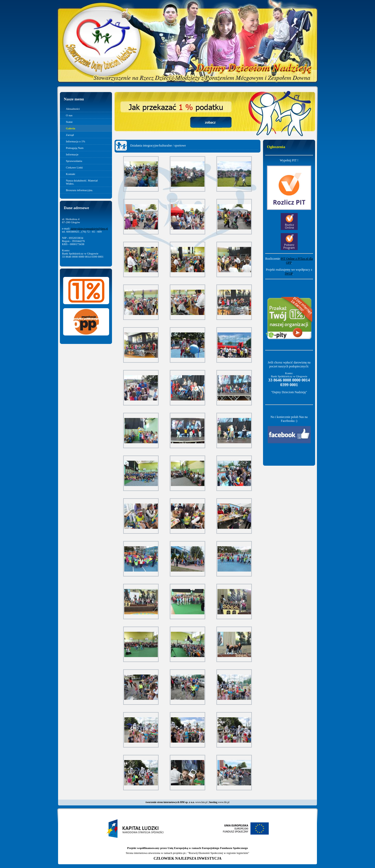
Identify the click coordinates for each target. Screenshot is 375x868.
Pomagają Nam (75, 148)
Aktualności (73, 109)
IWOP (289, 274)
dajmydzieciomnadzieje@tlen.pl (89, 228)
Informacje (72, 154)
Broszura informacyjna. (79, 190)
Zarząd (70, 135)
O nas (69, 115)
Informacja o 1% (76, 141)
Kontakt (70, 174)
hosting (213, 802)
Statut (69, 122)
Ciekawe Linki (74, 167)
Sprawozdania (74, 161)
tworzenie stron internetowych (162, 802)
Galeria (70, 128)
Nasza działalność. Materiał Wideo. (82, 182)
